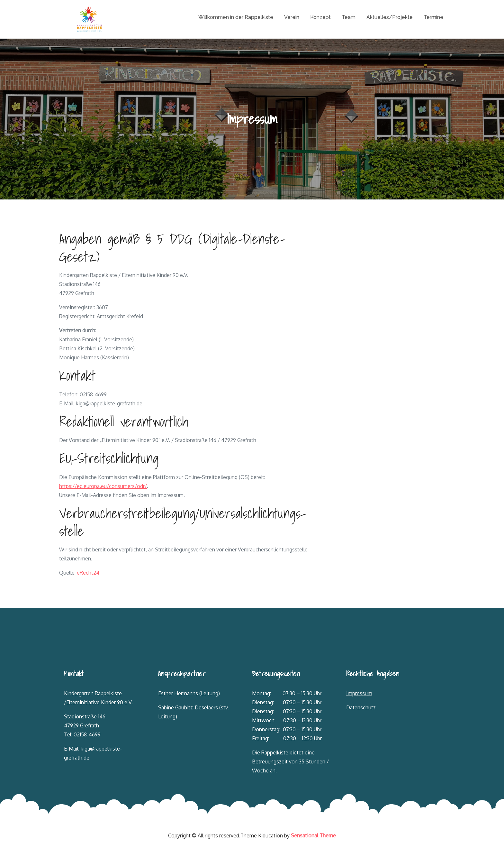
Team (349, 17)
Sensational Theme (313, 835)
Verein (292, 17)
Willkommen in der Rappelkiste (236, 17)
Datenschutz (361, 707)
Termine (433, 17)
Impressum (359, 693)
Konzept (320, 17)
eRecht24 (88, 573)
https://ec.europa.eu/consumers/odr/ (103, 486)
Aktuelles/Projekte (390, 17)
